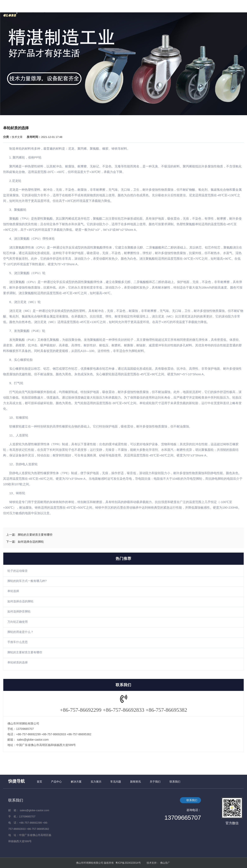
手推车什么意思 (18, 642)
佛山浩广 (165, 863)
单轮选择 (13, 591)
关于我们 (155, 782)
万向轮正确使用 (18, 622)
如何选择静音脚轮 (19, 611)
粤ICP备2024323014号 (128, 863)
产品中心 (56, 782)
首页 (39, 782)
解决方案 (76, 782)
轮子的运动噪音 (18, 571)
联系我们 (175, 782)
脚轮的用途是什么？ (20, 632)
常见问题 (116, 782)
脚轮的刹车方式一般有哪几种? (27, 581)
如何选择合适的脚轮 (20, 601)
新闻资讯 (135, 782)
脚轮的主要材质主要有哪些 (25, 652)
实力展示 (96, 782)
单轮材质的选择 (18, 662)
